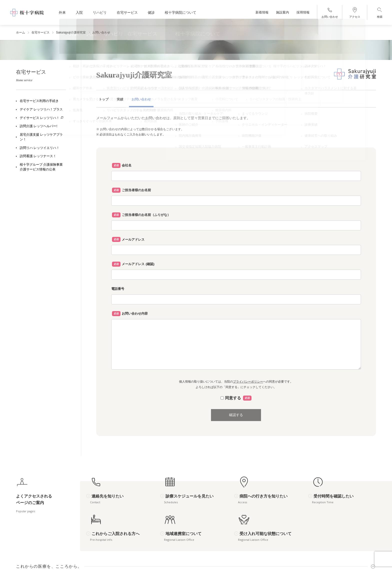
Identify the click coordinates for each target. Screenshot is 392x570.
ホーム (20, 32)
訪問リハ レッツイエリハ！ (40, 148)
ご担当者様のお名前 (136, 190)
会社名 (127, 165)
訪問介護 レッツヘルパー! (38, 126)
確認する (236, 415)
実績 (120, 99)
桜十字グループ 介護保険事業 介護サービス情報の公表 (42, 167)
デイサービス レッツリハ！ (40, 118)
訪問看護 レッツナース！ (38, 156)
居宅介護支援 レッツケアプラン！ (41, 137)
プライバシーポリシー (248, 382)
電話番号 (118, 289)
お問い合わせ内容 (135, 313)
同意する (236, 398)
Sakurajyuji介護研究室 (71, 32)
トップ (104, 99)
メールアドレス (133, 240)
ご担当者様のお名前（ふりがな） (146, 215)
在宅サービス (40, 32)
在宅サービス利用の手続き (39, 101)
